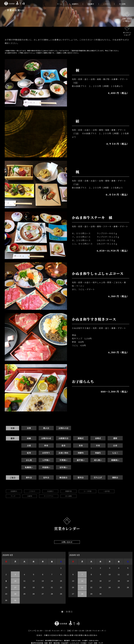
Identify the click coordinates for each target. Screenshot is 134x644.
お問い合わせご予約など (127, 17)
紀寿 (106, 446)
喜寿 (44, 446)
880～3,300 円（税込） (115, 392)
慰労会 (75, 471)
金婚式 (90, 438)
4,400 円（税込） (119, 93)
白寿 (90, 446)
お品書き (50, 485)
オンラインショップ (127, 31)
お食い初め (28, 453)
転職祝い (75, 461)
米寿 (59, 446)
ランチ (13, 489)
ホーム (59, 4)
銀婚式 (75, 438)
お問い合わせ (67, 536)
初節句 (44, 453)
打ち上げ (90, 471)
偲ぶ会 (44, 428)
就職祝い (59, 461)
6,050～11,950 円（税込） (113, 251)
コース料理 (87, 485)
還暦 (106, 438)
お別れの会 (59, 428)
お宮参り (122, 446)
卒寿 (75, 446)
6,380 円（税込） (119, 296)
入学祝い (106, 453)
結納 (28, 438)
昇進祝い (90, 461)
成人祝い (44, 461)
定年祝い (106, 461)
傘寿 (28, 446)
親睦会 (106, 471)
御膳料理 (68, 485)
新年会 (28, 471)
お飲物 (30, 489)
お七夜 (90, 453)
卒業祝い (122, 453)
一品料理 (106, 485)
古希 (122, 438)
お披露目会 (59, 438)
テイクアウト (49, 489)
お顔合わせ (44, 438)
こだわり (106, 4)
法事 (28, 428)
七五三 (75, 453)
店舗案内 (75, 4)
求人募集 (122, 4)
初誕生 (59, 453)
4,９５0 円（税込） (118, 144)
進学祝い (28, 461)
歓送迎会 (59, 471)
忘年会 (44, 471)
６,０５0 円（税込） (117, 195)
